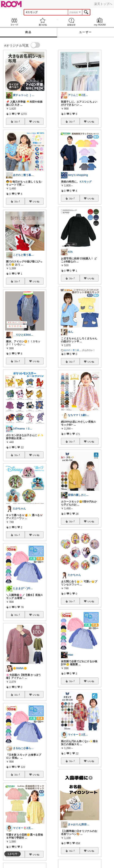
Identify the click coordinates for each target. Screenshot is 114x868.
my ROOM (100, 22)
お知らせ (71, 22)
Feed (14, 22)
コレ (17, 122)
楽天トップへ (103, 4)
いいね (36, 122)
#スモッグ (86, 182)
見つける (43, 22)
